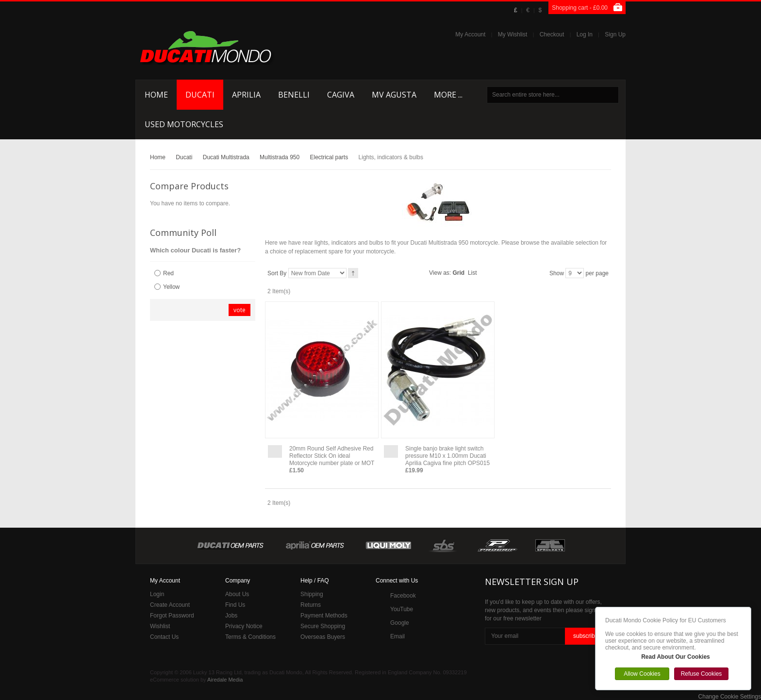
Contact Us (164, 637)
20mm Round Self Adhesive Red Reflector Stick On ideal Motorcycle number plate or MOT (332, 456)
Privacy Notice (244, 626)
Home (158, 157)
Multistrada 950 (280, 157)
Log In (585, 34)
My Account (470, 34)
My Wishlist (513, 34)
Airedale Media (225, 680)
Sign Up (615, 34)
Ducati (184, 157)
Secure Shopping (323, 626)
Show (557, 273)
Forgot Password (172, 616)
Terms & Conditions (250, 637)
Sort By (277, 273)
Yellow (171, 287)
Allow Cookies (642, 674)
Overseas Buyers (323, 637)
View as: (440, 273)
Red (168, 273)
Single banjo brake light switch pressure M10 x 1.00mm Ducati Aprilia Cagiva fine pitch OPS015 (447, 456)
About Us (237, 594)
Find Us (235, 605)
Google (400, 623)
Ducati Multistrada (226, 157)
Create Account (170, 605)
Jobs (231, 616)
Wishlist (160, 626)
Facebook (403, 596)
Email (397, 636)
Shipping (312, 594)
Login (157, 594)
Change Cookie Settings (730, 697)
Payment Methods (324, 616)
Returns (311, 605)
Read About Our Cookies (676, 657)
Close (748, 610)
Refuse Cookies (702, 674)
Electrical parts (329, 157)
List (472, 273)
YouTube (402, 609)
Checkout (552, 34)
